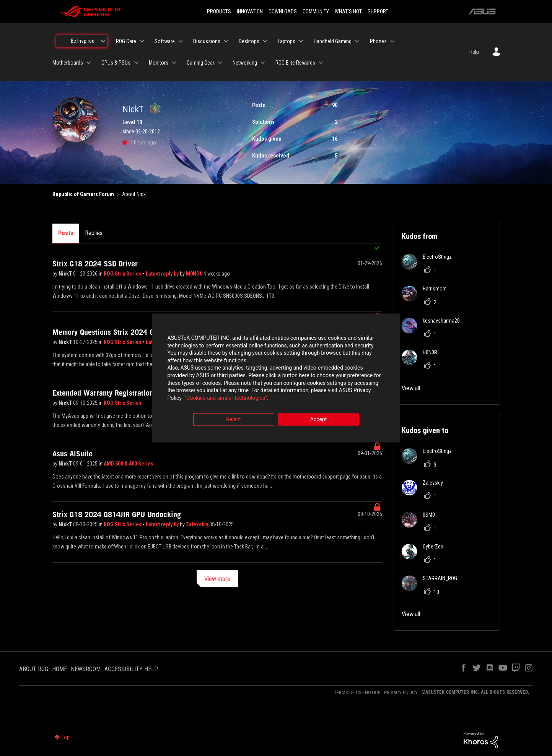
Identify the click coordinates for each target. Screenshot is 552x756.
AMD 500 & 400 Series (129, 464)
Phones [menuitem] (378, 41)
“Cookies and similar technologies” (226, 399)
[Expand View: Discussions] (226, 41)
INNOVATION (250, 11)
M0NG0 (195, 274)
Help (474, 52)
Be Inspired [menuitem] (83, 41)
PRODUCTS (219, 11)
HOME (59, 669)
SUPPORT (378, 11)
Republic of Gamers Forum (83, 194)
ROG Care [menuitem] (126, 41)
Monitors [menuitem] (159, 63)
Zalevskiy (198, 524)
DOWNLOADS (283, 11)
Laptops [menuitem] (287, 41)
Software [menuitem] (165, 41)
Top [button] (66, 737)
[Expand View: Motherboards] (89, 63)
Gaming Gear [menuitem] (200, 63)
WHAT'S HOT (348, 11)
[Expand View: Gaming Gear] (220, 63)
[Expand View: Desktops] (265, 41)
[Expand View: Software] (181, 41)
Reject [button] (234, 420)
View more (217, 579)
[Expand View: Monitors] (174, 63)
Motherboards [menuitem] (68, 63)
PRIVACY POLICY (401, 692)
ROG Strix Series (123, 274)
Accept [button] (319, 420)
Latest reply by (163, 274)
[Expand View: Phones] (392, 41)
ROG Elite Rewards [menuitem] (295, 63)
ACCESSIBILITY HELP (131, 669)
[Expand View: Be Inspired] (103, 41)
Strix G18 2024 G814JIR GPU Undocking (117, 514)
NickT (66, 274)
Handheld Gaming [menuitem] (333, 41)
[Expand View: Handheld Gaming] (357, 41)
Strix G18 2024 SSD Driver (95, 264)
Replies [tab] (94, 233)
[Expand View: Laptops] (301, 41)
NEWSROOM (86, 669)
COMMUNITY (316, 11)
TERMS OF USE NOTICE (357, 692)
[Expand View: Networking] (263, 63)
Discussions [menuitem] (207, 41)
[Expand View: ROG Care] (142, 41)
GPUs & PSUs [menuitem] (116, 63)
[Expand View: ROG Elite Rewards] (321, 63)
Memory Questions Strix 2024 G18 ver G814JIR (128, 332)
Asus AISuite (72, 454)
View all (411, 388)
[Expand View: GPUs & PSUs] (136, 63)
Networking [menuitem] (245, 63)
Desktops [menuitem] (249, 41)
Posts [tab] (66, 233)
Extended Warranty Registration (103, 393)
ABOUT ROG (34, 669)
